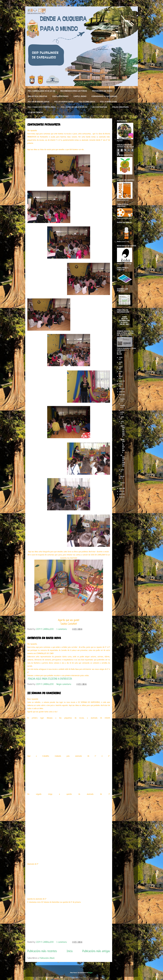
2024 (121, 367)
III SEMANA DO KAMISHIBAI (44, 693)
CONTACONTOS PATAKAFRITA (44, 125)
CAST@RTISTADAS (60, 96)
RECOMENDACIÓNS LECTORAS (74, 91)
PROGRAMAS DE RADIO (102, 91)
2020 (121, 384)
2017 (121, 395)
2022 (121, 376)
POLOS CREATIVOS (120, 107)
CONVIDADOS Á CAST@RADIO (104, 96)
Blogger (90, 973)
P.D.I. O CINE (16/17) (87, 102)
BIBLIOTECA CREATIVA (38, 96)
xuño (122, 417)
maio (122, 422)
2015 (121, 491)
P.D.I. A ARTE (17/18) (109, 102)
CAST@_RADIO (80, 96)
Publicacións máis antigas (96, 951)
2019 (121, 389)
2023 (121, 372)
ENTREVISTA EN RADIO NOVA (44, 638)
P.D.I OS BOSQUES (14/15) (39, 102)
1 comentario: (62, 629)
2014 (121, 494)
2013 (121, 497)
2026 (121, 357)
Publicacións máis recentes (42, 951)
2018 (121, 392)
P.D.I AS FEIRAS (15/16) (64, 102)
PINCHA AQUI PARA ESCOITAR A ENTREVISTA (50, 679)
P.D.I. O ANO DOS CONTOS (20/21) (42, 107)
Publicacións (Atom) (47, 958)
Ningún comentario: (64, 684)
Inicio (70, 951)
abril (122, 470)
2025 (121, 362)
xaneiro (122, 483)
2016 (121, 488)
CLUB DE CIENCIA (35, 112)
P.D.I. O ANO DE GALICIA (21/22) (74, 107)
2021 (121, 381)
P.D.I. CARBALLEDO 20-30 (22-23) (42, 91)
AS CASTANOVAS (100, 107)
